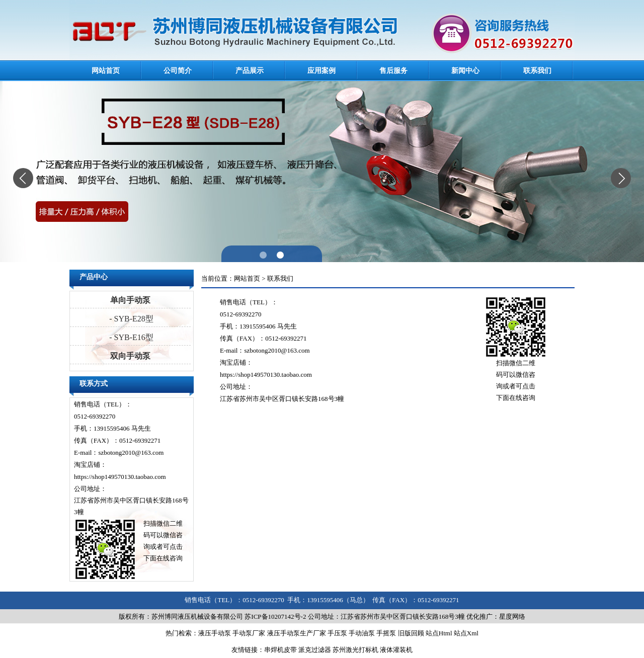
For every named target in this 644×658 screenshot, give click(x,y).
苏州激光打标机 (355, 650)
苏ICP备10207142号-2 (275, 616)
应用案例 (321, 71)
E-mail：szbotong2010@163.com (119, 453)
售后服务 (393, 71)
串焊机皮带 (280, 650)
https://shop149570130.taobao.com (120, 477)
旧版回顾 (411, 633)
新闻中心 (465, 71)
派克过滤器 (315, 650)
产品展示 (250, 71)
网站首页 (106, 71)
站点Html (439, 633)
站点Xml (466, 633)
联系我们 (537, 71)
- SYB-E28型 (130, 319)
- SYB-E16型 (130, 337)
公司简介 (178, 71)
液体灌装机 (396, 650)
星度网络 (512, 616)
